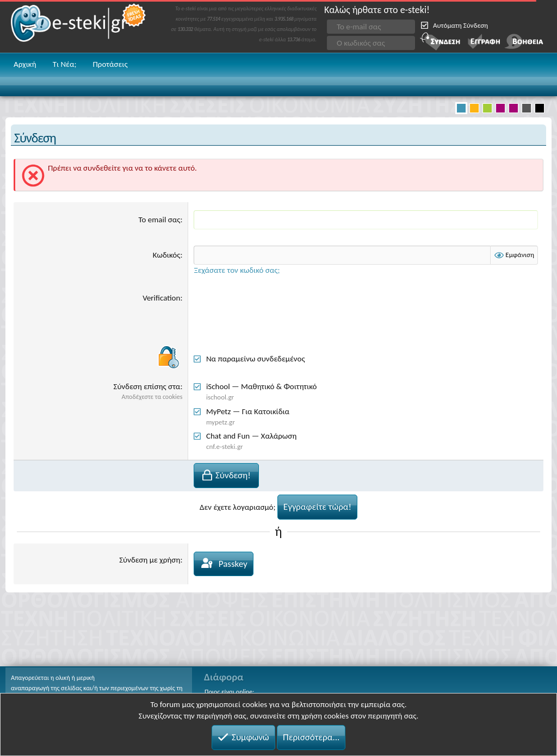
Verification (161, 298)
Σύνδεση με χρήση (150, 560)
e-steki (79, 26)
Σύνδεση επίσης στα (147, 386)
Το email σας (160, 220)
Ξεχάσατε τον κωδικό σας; (237, 270)
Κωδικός (167, 255)
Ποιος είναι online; (229, 692)
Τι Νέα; (65, 64)
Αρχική (25, 64)
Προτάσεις (110, 64)
